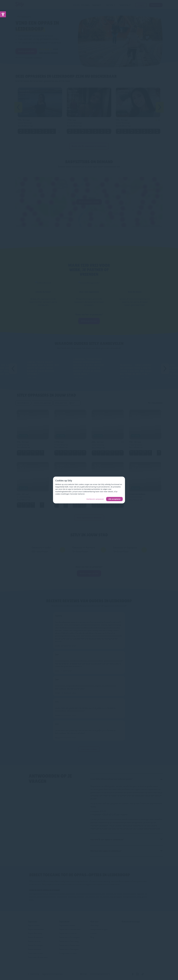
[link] (3, 14)
